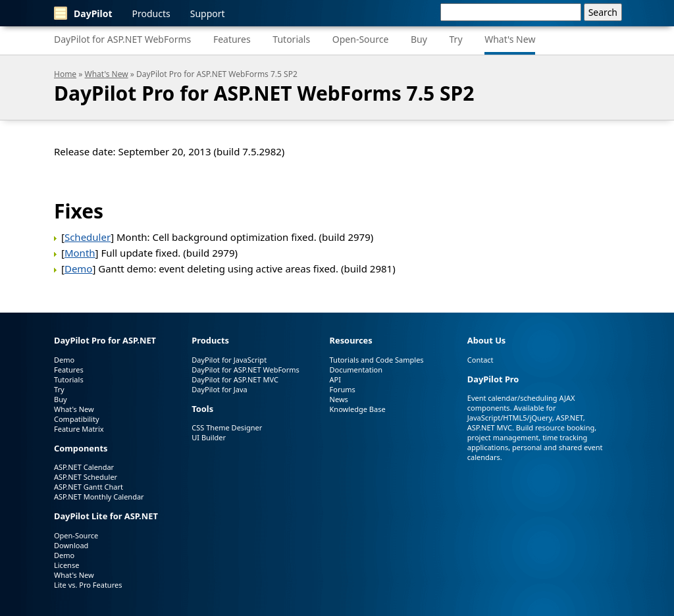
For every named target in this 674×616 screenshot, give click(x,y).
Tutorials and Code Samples (377, 360)
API (335, 379)
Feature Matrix (79, 429)
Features (232, 39)
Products (151, 13)
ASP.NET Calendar (84, 467)
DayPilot (83, 13)
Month (80, 253)
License (66, 565)
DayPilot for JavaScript (229, 360)
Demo (79, 269)
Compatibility (77, 419)
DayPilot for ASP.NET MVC (235, 379)
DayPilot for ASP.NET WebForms (122, 39)
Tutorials (291, 39)
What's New (510, 39)
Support (208, 13)
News (339, 399)
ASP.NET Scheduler (86, 477)
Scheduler (88, 237)
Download (71, 545)
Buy (419, 39)
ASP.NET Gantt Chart (89, 487)
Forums (343, 389)
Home (65, 74)
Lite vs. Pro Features (88, 585)
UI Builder (209, 437)
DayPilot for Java (219, 389)
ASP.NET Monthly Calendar (99, 497)
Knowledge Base (358, 409)
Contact (480, 360)
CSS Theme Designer (227, 427)
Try (456, 39)
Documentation (356, 370)
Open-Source (361, 39)
